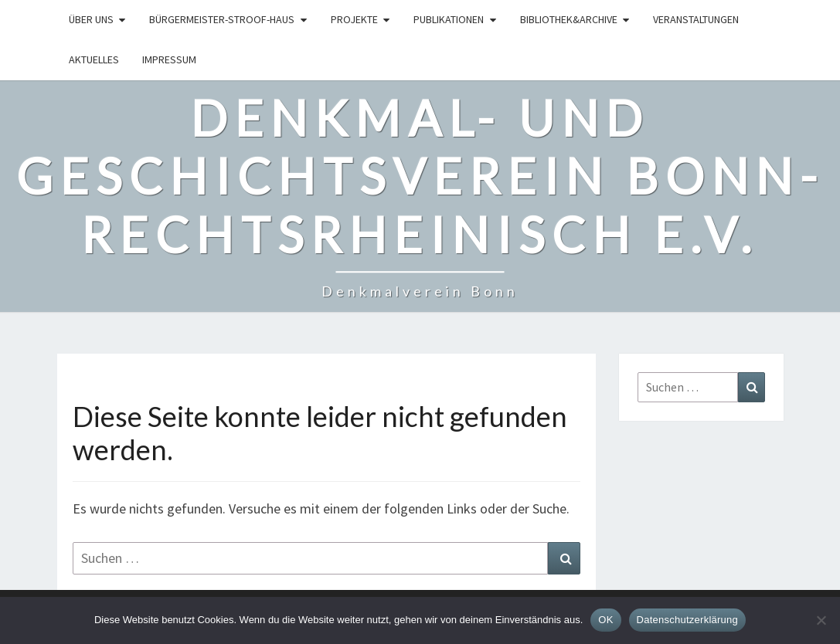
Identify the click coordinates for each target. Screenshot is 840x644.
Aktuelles (94, 59)
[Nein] (821, 620)
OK (605, 620)
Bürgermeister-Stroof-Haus (222, 19)
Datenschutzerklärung (687, 620)
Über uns (91, 19)
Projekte (354, 19)
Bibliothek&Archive (569, 19)
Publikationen (449, 19)
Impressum (169, 59)
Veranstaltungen (696, 19)
